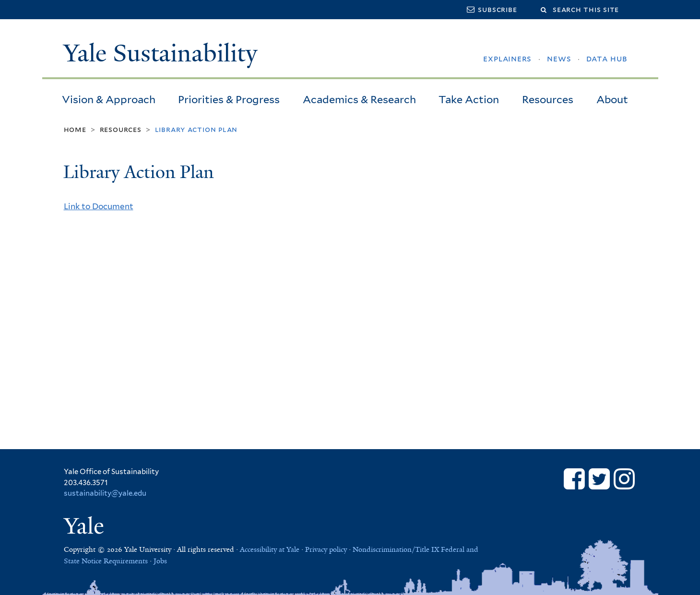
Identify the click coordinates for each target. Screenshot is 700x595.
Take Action (469, 99)
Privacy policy (326, 549)
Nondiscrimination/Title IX (396, 549)
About (612, 99)
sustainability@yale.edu (105, 493)
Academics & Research (359, 99)
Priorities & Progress (229, 99)
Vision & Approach (109, 99)
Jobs (160, 561)
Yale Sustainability (160, 53)
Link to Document (99, 206)
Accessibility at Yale (270, 549)
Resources (548, 99)
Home (75, 129)
